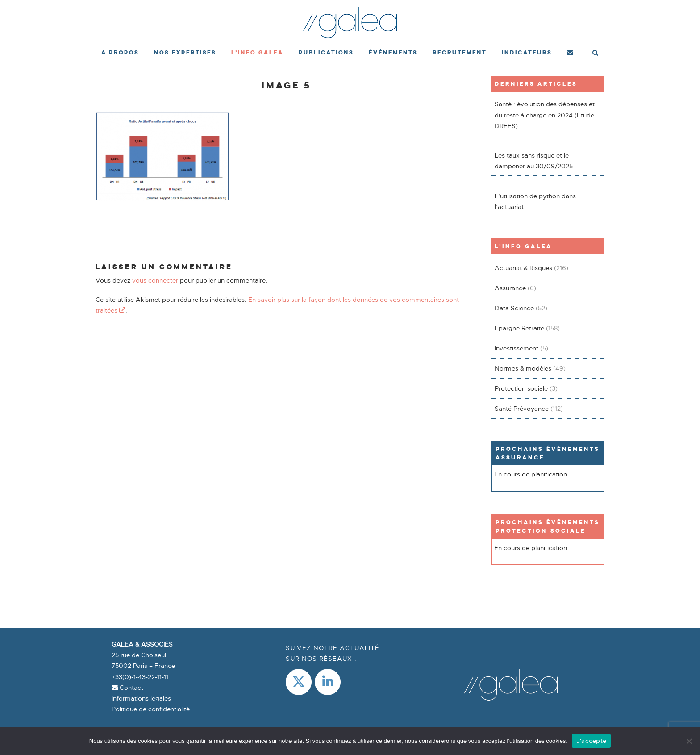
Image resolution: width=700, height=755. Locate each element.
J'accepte (591, 741)
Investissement (517, 348)
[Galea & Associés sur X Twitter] (299, 682)
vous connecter (155, 280)
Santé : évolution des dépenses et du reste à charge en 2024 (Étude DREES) (545, 115)
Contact (127, 688)
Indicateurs (527, 52)
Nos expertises (185, 52)
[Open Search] (595, 54)
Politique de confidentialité (151, 709)
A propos (120, 52)
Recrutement (460, 52)
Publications (326, 52)
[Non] (689, 741)
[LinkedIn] (328, 682)
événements (393, 52)
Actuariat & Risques (523, 268)
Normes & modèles (523, 368)
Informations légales (141, 698)
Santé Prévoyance (522, 409)
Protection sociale (521, 388)
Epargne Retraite (519, 328)
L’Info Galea (257, 52)
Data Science (514, 308)
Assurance (510, 288)
